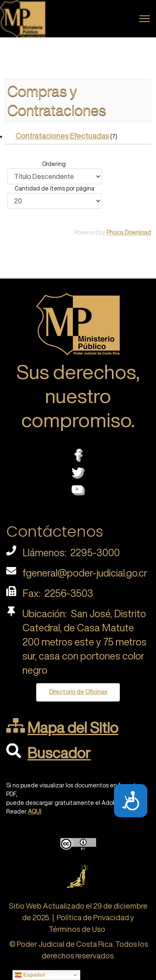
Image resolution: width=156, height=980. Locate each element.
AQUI (35, 811)
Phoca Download (129, 232)
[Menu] (145, 19)
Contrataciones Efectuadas (62, 136)
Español (30, 975)
